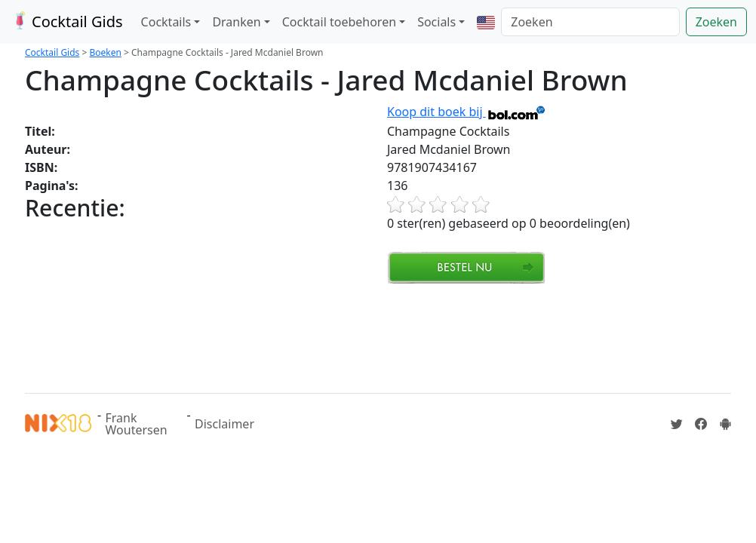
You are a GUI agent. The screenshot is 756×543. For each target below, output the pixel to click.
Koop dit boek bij (467, 112)
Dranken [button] (236, 22)
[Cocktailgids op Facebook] (701, 424)
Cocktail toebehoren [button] (339, 22)
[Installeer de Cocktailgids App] (725, 424)
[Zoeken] (590, 22)
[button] (486, 22)
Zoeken (716, 22)
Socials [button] (436, 22)
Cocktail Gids (66, 21)
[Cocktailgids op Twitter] (677, 424)
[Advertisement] (300, 336)
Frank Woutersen (137, 424)
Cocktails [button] (166, 22)
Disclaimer (224, 424)
